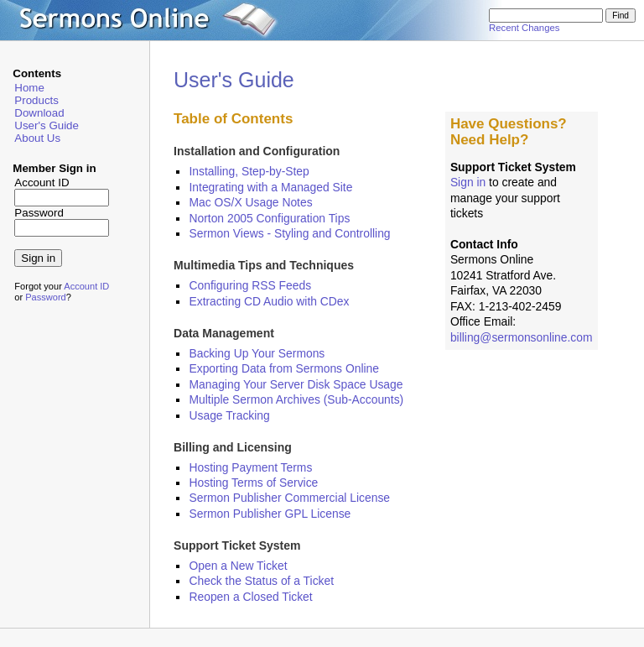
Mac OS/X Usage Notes (250, 202)
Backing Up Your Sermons (257, 353)
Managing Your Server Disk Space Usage (296, 384)
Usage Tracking (229, 415)
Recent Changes (524, 28)
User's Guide (47, 125)
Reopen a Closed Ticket (250, 597)
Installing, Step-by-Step (249, 171)
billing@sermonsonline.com (522, 337)
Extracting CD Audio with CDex (269, 301)
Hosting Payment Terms (250, 467)
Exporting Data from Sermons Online (283, 368)
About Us (37, 138)
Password (46, 297)
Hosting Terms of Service (253, 483)
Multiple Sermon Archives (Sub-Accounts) (296, 399)
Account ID (86, 286)
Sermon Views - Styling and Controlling (289, 233)
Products (36, 100)
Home (29, 88)
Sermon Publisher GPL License (270, 514)
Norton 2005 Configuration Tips (269, 218)
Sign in (468, 182)
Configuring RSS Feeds (250, 285)
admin (26, 323)
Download (39, 113)
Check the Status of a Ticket (261, 581)
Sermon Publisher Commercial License (289, 498)
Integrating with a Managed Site (270, 187)
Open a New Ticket (238, 566)
